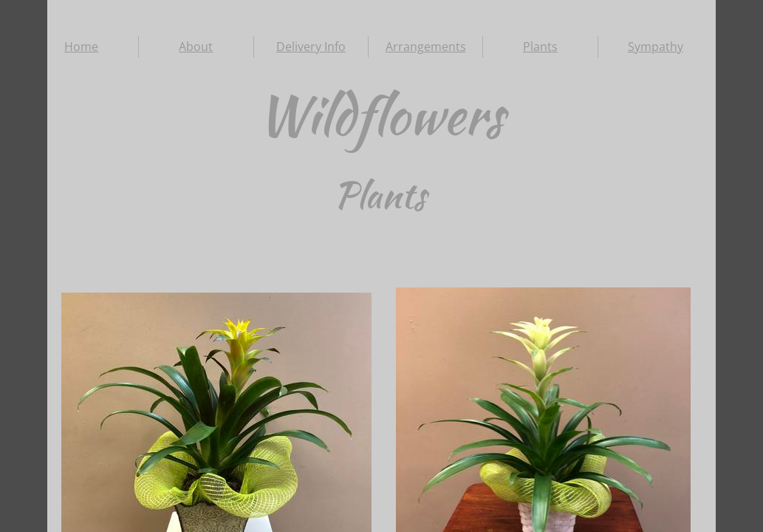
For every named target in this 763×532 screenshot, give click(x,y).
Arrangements (426, 47)
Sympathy (656, 47)
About (196, 47)
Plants (540, 47)
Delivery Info (311, 47)
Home (81, 47)
